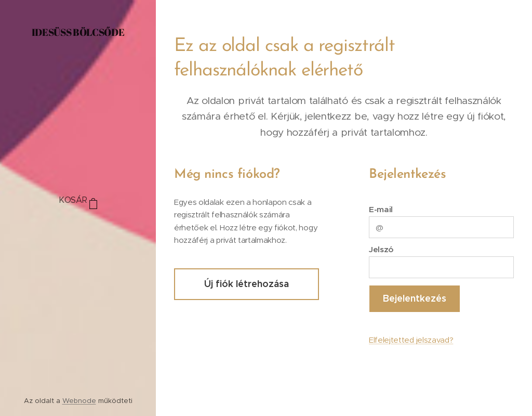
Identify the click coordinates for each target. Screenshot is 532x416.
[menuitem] (78, 232)
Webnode (79, 401)
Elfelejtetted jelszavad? (411, 340)
